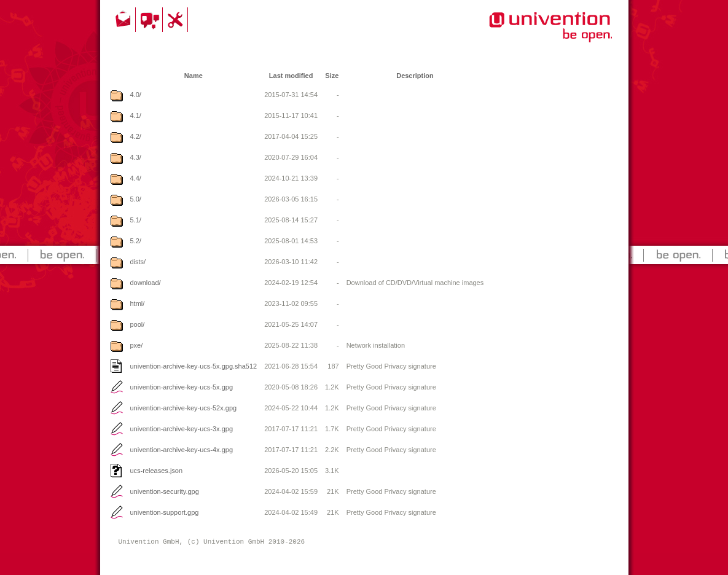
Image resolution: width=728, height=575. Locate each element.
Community (151, 20)
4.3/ (136, 157)
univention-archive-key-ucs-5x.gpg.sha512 (194, 366)
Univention (526, 34)
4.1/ (136, 115)
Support (177, 20)
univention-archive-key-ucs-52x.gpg (184, 408)
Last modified (291, 76)
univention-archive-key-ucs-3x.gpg (182, 429)
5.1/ (136, 220)
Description (415, 76)
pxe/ (137, 345)
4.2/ (136, 136)
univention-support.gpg (165, 512)
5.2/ (136, 241)
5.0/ (136, 199)
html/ (138, 303)
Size (332, 76)
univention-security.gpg (165, 491)
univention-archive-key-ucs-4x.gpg (182, 450)
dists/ (138, 262)
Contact (124, 20)
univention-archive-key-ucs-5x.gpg (182, 387)
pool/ (138, 324)
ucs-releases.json (157, 471)
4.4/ (136, 178)
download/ (146, 283)
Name (194, 76)
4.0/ (136, 95)
